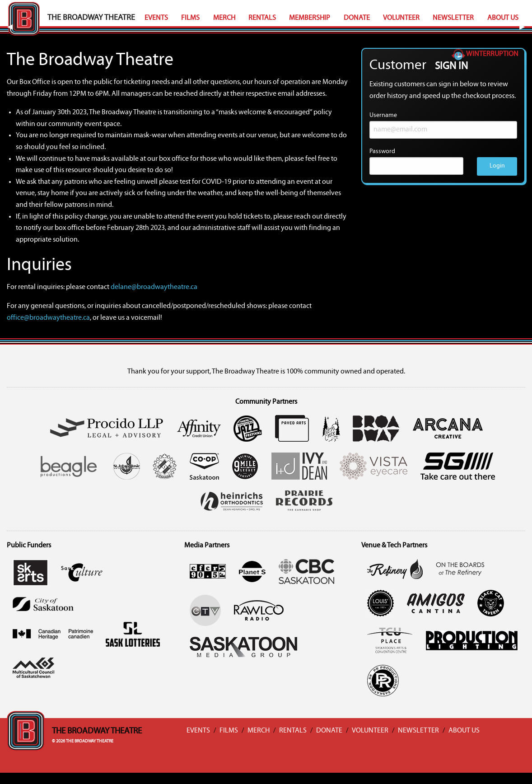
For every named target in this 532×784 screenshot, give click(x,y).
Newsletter (453, 18)
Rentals (262, 18)
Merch (224, 18)
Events (156, 18)
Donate (357, 18)
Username (443, 125)
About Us (503, 18)
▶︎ (526, 27)
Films (190, 18)
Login (497, 166)
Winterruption (485, 54)
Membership (310, 18)
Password (416, 161)
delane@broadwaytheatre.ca (154, 287)
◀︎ (14, 27)
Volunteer (401, 18)
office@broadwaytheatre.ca (48, 318)
